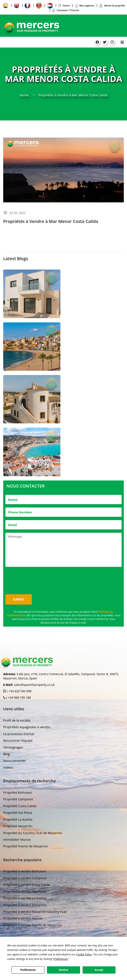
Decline (63, 970)
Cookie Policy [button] (84, 954)
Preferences (28, 970)
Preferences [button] (61, 959)
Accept (99, 970)
